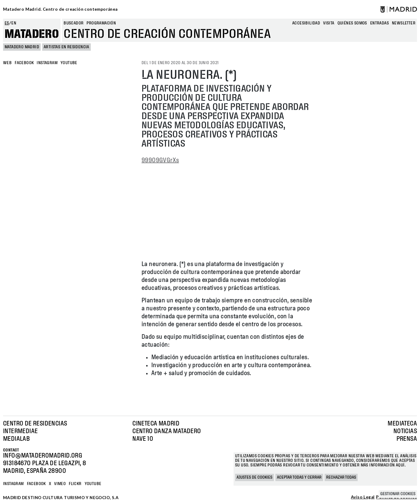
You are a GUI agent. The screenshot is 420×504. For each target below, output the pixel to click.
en (14, 23)
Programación (101, 23)
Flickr (75, 484)
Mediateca (402, 424)
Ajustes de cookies (254, 477)
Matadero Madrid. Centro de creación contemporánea (60, 9)
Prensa (407, 439)
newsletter (404, 23)
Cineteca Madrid (156, 424)
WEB (7, 63)
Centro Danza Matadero (167, 431)
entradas (379, 23)
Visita (329, 23)
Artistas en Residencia (66, 47)
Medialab (16, 439)
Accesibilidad (306, 23)
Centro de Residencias (35, 424)
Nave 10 (143, 439)
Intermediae (20, 431)
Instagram (13, 484)
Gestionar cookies (398, 494)
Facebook (36, 484)
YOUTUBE (69, 63)
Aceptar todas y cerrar (299, 477)
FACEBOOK (24, 63)
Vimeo (60, 484)
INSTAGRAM (47, 63)
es (7, 23)
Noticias (405, 431)
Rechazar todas (341, 477)
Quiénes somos (352, 23)
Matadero (32, 34)
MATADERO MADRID (22, 47)
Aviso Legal (363, 497)
